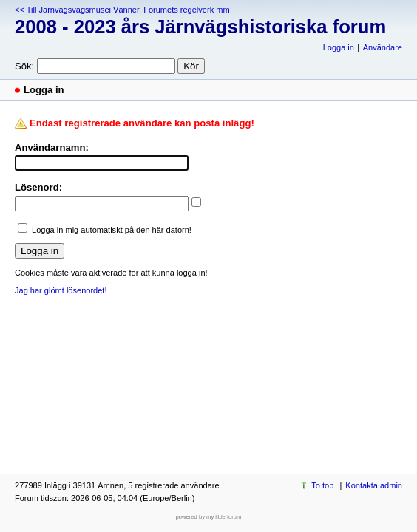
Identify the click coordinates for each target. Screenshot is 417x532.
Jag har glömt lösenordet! (61, 290)
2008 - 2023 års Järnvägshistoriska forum (200, 27)
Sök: (24, 66)
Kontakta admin (374, 485)
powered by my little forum (209, 517)
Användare (383, 47)
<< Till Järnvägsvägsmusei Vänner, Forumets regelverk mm (122, 10)
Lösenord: (38, 187)
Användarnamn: (52, 147)
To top (322, 485)
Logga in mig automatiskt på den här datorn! (112, 230)
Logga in (339, 47)
